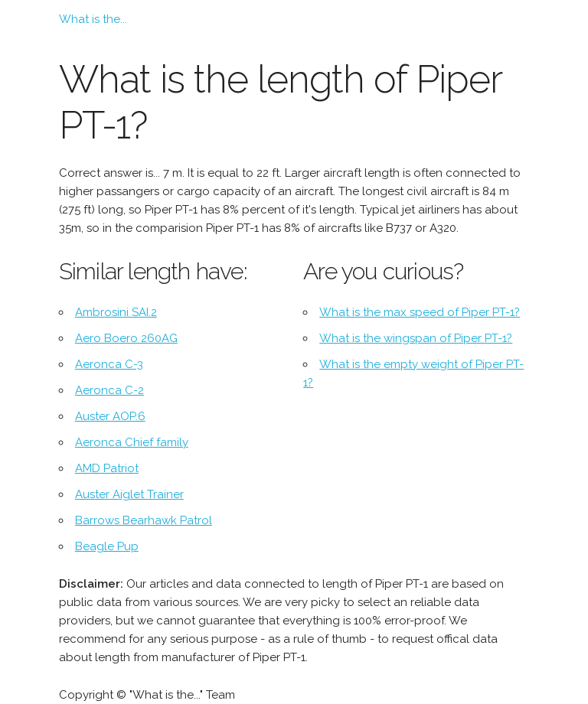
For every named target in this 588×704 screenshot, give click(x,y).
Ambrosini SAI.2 (116, 312)
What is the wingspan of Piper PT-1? (416, 338)
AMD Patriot (107, 468)
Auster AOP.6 (110, 416)
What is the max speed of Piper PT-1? (420, 312)
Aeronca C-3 (109, 364)
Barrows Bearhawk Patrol (144, 520)
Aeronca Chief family (132, 442)
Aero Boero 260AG (126, 338)
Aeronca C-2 (109, 390)
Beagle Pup (107, 546)
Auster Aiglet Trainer (129, 494)
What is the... (93, 19)
